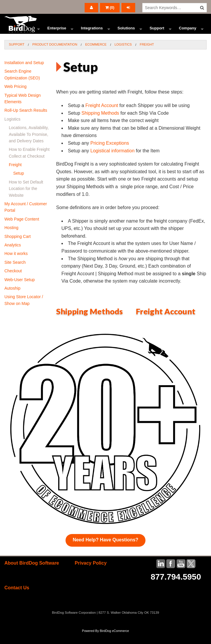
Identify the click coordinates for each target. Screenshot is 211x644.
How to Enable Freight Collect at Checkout (29, 163)
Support (157, 34)
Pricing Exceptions (110, 154)
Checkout (13, 282)
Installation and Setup (24, 74)
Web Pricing (15, 97)
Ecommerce (22, 34)
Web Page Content (22, 230)
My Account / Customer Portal (26, 218)
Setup (19, 184)
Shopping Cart (18, 247)
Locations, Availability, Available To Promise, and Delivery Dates (29, 145)
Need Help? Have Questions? (105, 551)
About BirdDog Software (32, 574)
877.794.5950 (176, 588)
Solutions (126, 34)
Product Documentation (55, 55)
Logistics (123, 55)
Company (188, 34)
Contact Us (17, 598)
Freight (147, 55)
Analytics (13, 256)
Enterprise (57, 34)
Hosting (11, 238)
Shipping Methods (100, 124)
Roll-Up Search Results (26, 121)
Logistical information (113, 161)
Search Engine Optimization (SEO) (22, 85)
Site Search (15, 273)
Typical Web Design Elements (22, 109)
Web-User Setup (20, 290)
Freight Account (102, 116)
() (110, 7)
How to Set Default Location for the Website (26, 199)
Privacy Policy (91, 574)
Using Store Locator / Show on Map (24, 311)
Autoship (12, 299)
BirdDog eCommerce (114, 642)
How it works (16, 264)
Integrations (92, 34)
